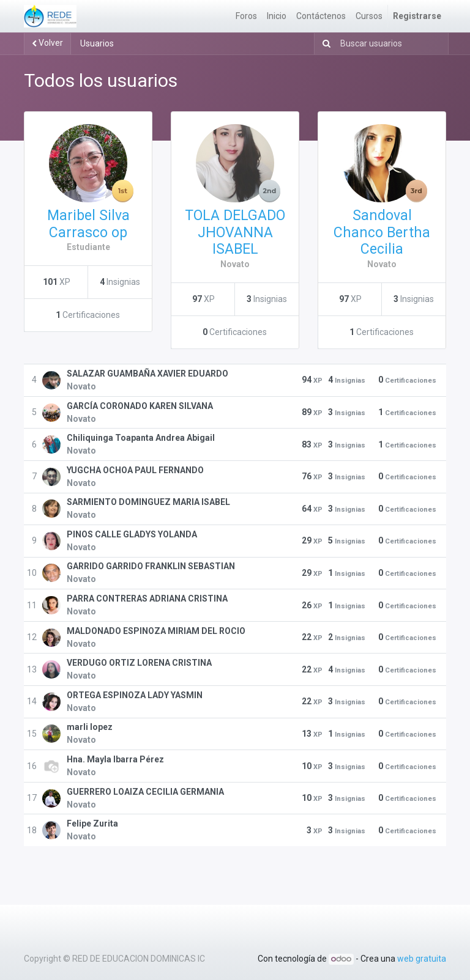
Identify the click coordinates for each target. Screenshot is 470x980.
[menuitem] (246, 16)
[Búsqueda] (324, 44)
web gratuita (422, 959)
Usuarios (97, 43)
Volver (47, 43)
